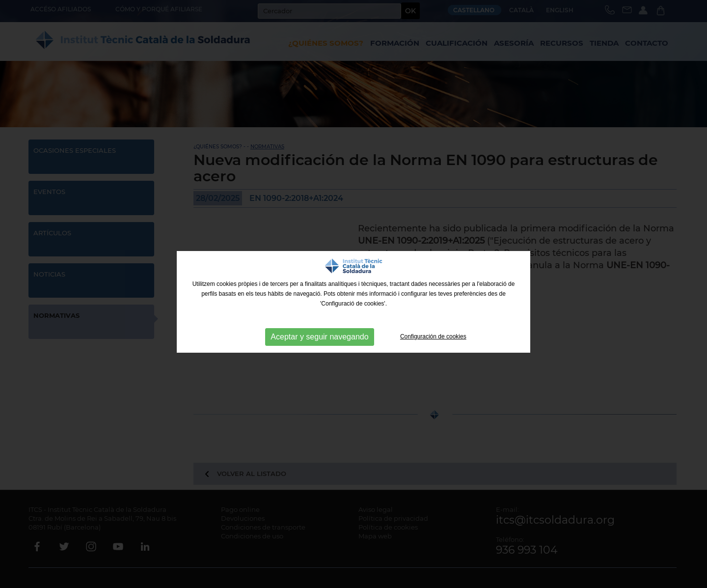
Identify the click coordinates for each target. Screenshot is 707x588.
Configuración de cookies (433, 336)
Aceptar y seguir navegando (319, 337)
